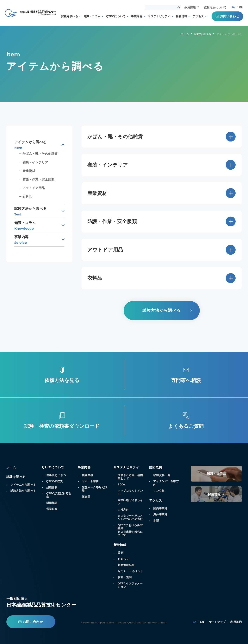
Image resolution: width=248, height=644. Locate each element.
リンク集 (159, 491)
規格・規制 (125, 577)
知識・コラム (92, 16)
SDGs (122, 484)
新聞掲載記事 (126, 565)
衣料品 (27, 197)
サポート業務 (90, 481)
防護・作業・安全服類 (38, 179)
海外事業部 (160, 514)
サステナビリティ (159, 16)
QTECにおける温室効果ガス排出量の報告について (130, 530)
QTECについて (116, 16)
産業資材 (29, 171)
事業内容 (137, 16)
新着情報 (182, 16)
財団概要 (52, 503)
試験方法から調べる (23, 491)
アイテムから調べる (23, 485)
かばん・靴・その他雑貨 (40, 154)
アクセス (198, 16)
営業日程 (52, 509)
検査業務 (88, 475)
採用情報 (190, 7)
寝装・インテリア (35, 162)
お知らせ (123, 559)
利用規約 (236, 622)
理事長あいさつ (56, 475)
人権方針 (123, 509)
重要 (120, 553)
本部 (156, 521)
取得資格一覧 (162, 475)
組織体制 (52, 487)
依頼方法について (215, 7)
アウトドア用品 (34, 188)
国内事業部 (160, 508)
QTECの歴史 (55, 481)
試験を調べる (70, 16)
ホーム (11, 467)
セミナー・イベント (130, 571)
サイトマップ (217, 622)
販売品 (86, 497)
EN (241, 7)
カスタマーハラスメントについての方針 (130, 517)
